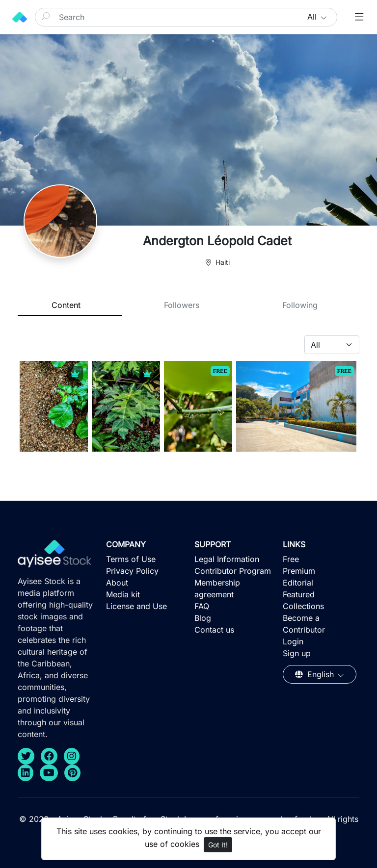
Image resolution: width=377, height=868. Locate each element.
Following (300, 305)
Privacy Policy (132, 571)
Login (293, 641)
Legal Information (227, 559)
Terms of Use (131, 559)
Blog (203, 618)
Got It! (218, 845)
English (316, 674)
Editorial (298, 583)
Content (66, 305)
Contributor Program (233, 571)
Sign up (297, 653)
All (313, 17)
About (117, 583)
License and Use (136, 606)
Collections (303, 606)
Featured (299, 594)
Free (291, 559)
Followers (182, 305)
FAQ (202, 606)
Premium (299, 571)
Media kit (123, 594)
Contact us (214, 630)
